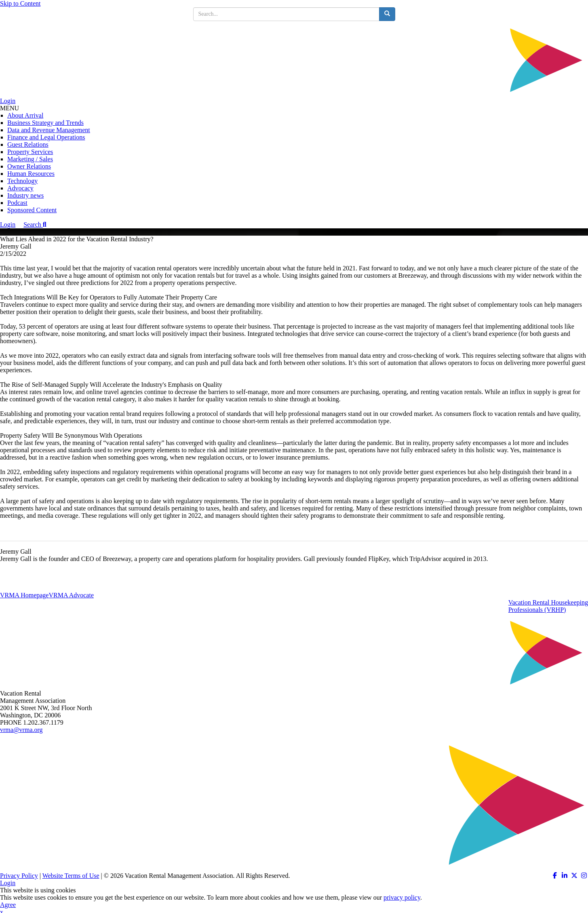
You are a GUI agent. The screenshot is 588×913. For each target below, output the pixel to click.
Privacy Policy (19, 876)
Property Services (30, 152)
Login (8, 101)
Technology (22, 181)
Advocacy (20, 188)
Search (35, 225)
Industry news (25, 195)
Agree (8, 905)
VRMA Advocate (71, 595)
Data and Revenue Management (49, 130)
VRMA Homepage (24, 595)
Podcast (17, 203)
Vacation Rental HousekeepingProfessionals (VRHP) (548, 606)
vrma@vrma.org (21, 730)
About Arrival (25, 115)
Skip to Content (20, 3)
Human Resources (31, 174)
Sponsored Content (32, 210)
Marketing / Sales (30, 159)
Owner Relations (29, 166)
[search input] (286, 14)
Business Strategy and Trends (45, 123)
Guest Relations (28, 144)
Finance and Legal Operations (46, 137)
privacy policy (402, 897)
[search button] (387, 14)
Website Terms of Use (71, 876)
